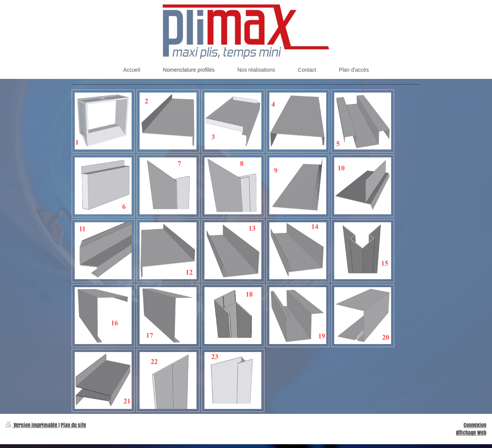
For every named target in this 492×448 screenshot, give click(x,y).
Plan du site (73, 425)
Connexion (475, 425)
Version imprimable (32, 425)
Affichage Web (471, 433)
